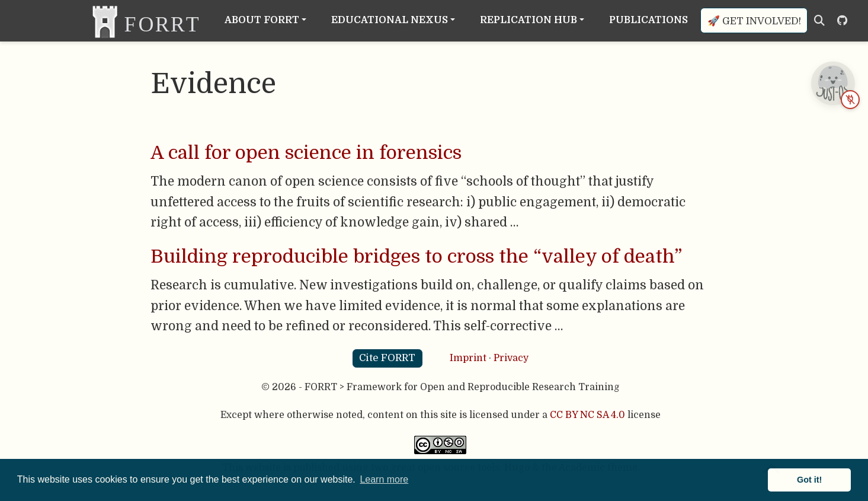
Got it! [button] (809, 480)
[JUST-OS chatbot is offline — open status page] (832, 83)
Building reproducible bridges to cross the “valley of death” (416, 257)
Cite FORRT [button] (387, 358)
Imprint (468, 358)
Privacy (511, 358)
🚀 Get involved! (754, 21)
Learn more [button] (384, 479)
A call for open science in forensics (306, 153)
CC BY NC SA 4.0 (587, 415)
